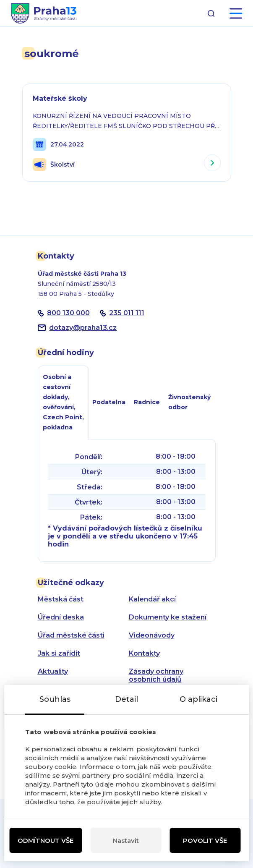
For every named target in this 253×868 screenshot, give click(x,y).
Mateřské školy (60, 98)
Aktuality (53, 671)
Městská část (61, 599)
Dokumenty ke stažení (168, 617)
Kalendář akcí (152, 599)
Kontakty (144, 653)
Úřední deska (61, 617)
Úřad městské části (71, 635)
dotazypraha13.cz (83, 328)
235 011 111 (127, 313)
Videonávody (152, 635)
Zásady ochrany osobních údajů (156, 675)
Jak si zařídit (59, 653)
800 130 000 (68, 313)
